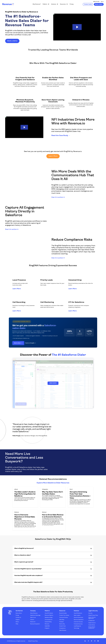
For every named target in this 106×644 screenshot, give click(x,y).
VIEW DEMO (53, 383)
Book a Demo (18, 343)
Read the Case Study (60, 136)
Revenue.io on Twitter (92, 641)
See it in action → (58, 197)
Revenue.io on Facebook (88, 641)
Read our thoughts (31, 343)
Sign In (102, 2)
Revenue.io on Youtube (98, 641)
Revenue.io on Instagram (95, 641)
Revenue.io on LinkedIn (85, 641)
